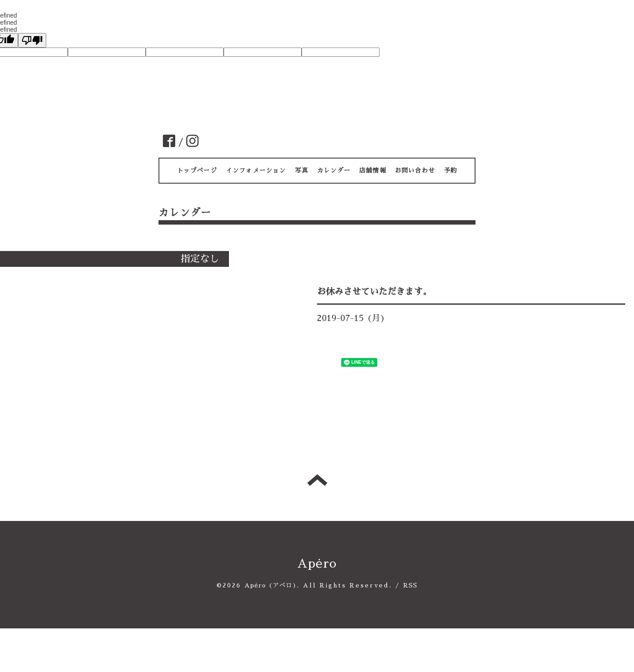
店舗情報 (373, 170)
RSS (411, 585)
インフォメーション (256, 170)
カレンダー (334, 170)
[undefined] (32, 40)
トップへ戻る (317, 480)
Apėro (317, 564)
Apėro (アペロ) (271, 585)
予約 (450, 170)
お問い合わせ (415, 170)
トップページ (197, 170)
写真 (302, 170)
